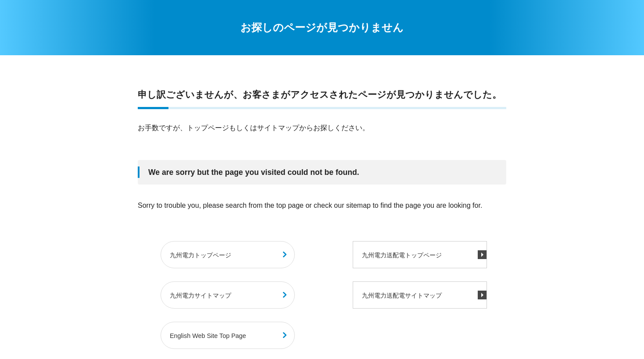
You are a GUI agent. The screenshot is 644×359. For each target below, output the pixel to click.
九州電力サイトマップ (200, 295)
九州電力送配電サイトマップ (402, 295)
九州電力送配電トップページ (402, 255)
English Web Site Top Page (208, 336)
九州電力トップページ (200, 255)
